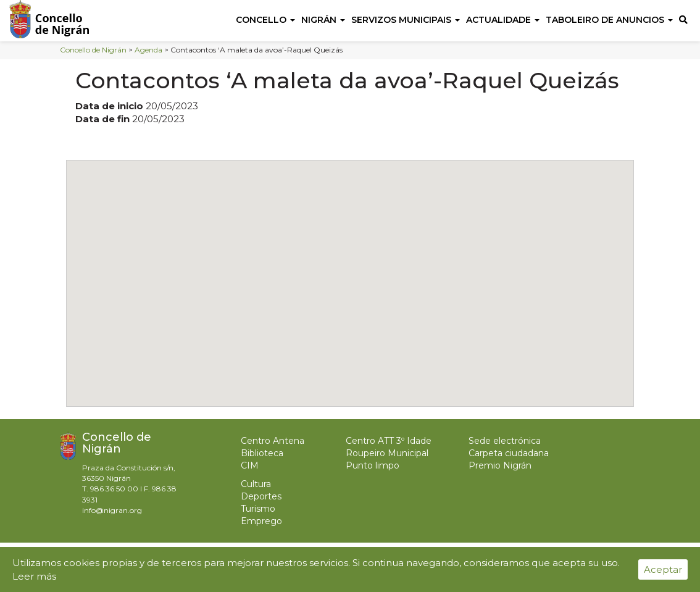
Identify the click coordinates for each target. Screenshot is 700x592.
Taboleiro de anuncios (609, 20)
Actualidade (503, 20)
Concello (265, 20)
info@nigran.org (112, 510)
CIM (250, 465)
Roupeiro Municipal (387, 453)
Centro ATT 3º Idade (389, 441)
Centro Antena (273, 441)
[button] (350, 272)
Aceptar (663, 569)
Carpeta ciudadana (509, 453)
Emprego (261, 521)
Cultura (256, 484)
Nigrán (323, 20)
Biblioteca (262, 453)
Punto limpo (373, 465)
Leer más (34, 576)
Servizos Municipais (406, 20)
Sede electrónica (505, 441)
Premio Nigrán (500, 465)
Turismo (258, 509)
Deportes (261, 496)
